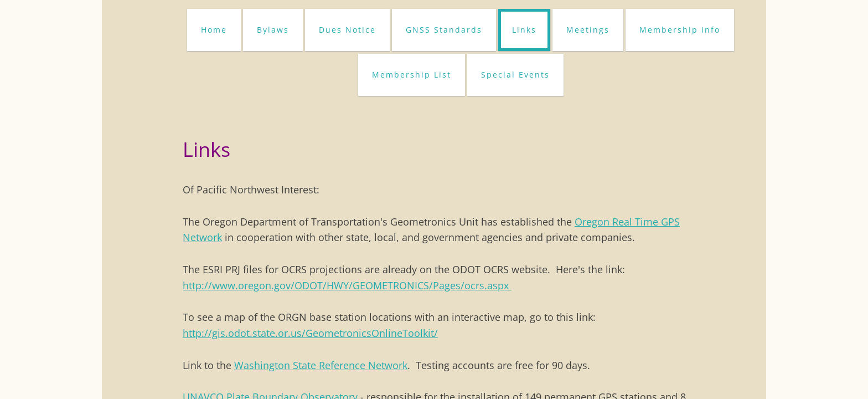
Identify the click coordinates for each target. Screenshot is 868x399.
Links (524, 30)
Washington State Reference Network (321, 365)
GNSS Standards (444, 30)
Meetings (588, 30)
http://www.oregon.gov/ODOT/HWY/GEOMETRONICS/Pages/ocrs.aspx (347, 285)
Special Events (515, 75)
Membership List (412, 75)
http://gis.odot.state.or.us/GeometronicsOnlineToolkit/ (310, 333)
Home (214, 30)
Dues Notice (347, 30)
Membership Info (680, 30)
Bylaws (273, 30)
